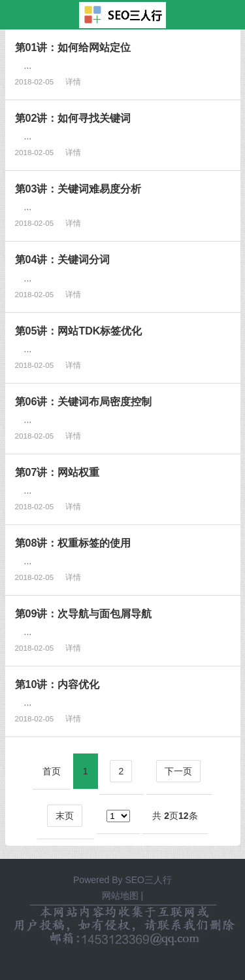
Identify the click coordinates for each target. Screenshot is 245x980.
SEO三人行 (148, 880)
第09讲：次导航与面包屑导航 (84, 613)
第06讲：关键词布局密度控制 (84, 401)
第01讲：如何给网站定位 (73, 47)
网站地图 (120, 896)
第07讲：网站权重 (57, 472)
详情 (73, 82)
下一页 (178, 771)
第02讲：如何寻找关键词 (73, 118)
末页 (65, 816)
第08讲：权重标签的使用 (73, 543)
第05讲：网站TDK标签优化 (79, 331)
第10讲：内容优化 (57, 684)
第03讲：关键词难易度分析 (78, 189)
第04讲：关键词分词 (63, 259)
